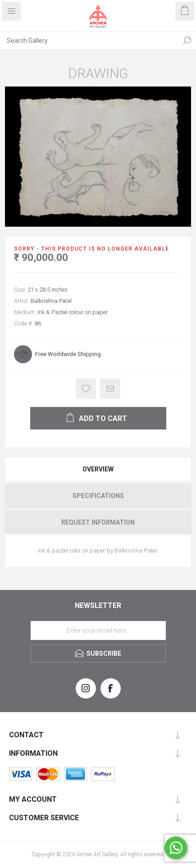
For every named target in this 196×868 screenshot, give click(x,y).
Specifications (98, 496)
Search (187, 41)
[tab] (98, 469)
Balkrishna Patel (51, 301)
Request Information (98, 522)
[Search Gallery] (89, 41)
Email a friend (110, 389)
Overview (98, 469)
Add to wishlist (86, 389)
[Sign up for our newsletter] (98, 630)
